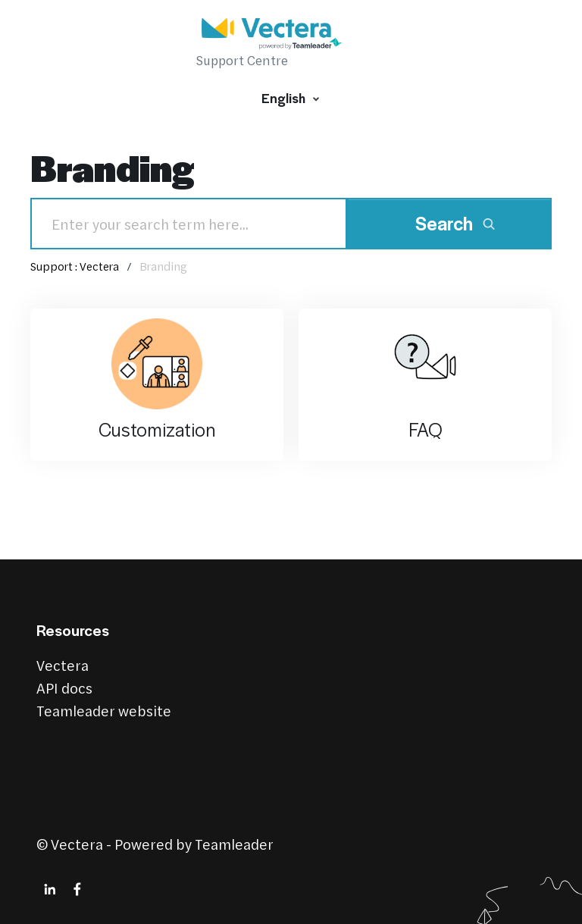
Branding (163, 266)
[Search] (189, 224)
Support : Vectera (75, 266)
